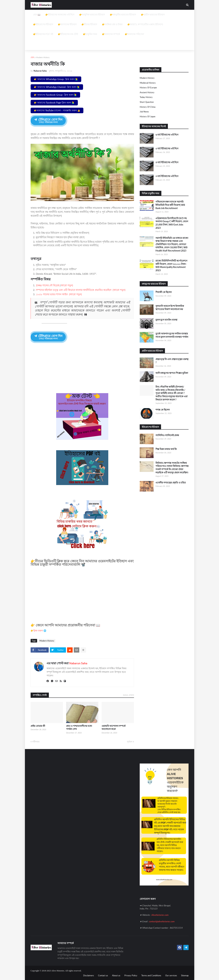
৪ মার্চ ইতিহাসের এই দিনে (167, 162)
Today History (146, 97)
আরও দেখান (128, 695)
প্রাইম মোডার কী (38, 726)
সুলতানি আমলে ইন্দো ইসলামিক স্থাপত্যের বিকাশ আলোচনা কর (170, 308)
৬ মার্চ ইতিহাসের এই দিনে (167, 135)
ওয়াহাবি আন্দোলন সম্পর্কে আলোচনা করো (114, 727)
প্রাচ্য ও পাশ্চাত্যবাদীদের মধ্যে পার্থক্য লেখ (79, 727)
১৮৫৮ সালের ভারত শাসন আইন (52, 294)
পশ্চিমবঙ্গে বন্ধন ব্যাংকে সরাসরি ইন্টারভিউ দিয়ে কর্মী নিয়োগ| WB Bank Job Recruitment (170, 205)
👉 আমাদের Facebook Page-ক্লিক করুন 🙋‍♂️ (54, 103)
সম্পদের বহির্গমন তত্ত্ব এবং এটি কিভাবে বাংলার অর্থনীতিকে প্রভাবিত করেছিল (74, 290)
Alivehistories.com (160, 915)
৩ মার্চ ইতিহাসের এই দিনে (167, 176)
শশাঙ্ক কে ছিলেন (163, 410)
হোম (32, 57)
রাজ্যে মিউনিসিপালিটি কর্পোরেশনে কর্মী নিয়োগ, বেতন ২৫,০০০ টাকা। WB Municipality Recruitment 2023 (171, 265)
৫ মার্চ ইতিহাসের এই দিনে (167, 148)
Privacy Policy (131, 975)
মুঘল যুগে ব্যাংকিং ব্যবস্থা (166, 320)
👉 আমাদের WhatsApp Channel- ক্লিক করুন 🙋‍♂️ (57, 87)
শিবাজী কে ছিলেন (164, 292)
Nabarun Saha (78, 663)
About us (116, 975)
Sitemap (185, 975)
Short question (147, 102)
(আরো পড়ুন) (118, 290)
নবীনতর (36, 741)
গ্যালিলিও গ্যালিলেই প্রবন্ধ (167, 435)
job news (144, 112)
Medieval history (148, 83)
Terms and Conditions (151, 975)
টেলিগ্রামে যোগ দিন (48, 121)
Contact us (103, 975)
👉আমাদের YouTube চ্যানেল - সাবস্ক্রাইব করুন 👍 (57, 110)
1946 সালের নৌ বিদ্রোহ (48, 285)
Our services (171, 975)
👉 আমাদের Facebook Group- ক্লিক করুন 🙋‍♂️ (55, 95)
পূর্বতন (130, 741)
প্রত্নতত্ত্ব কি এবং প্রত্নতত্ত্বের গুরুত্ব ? (172, 361)
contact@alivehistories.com (162, 921)
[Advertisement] (110, 33)
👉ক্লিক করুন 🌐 (38, 630)
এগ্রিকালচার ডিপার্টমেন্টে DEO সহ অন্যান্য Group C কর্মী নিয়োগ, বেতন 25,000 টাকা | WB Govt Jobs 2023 (172, 223)
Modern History (43, 57)
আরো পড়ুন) (67, 285)
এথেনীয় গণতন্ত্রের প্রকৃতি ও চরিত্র (171, 483)
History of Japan (148, 116)
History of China (148, 107)
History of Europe (148, 88)
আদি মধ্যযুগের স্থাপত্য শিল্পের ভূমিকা (172, 373)
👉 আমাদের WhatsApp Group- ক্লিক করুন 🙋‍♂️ (56, 79)
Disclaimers (89, 975)
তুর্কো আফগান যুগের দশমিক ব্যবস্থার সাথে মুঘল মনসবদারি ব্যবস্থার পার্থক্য (172, 335)
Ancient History (147, 92)
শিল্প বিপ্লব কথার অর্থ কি (166, 449)
